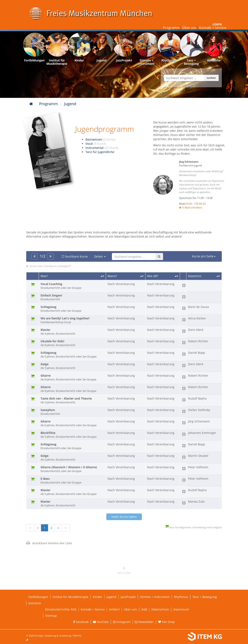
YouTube (101, 622)
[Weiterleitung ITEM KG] (178, 637)
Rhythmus (181, 597)
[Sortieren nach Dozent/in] (218, 276)
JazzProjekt (128, 597)
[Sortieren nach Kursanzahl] (176, 276)
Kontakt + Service (213, 28)
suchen (211, 78)
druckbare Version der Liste (49, 543)
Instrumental (102, 148)
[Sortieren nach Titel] (102, 276)
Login (217, 24)
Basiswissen (100, 139)
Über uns (190, 28)
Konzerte (35, 603)
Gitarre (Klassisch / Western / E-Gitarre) (72, 469)
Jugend (70, 104)
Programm (171, 28)
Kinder (97, 597)
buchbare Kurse (74, 256)
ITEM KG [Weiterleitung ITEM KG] (77, 636)
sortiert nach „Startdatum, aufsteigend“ (50, 266)
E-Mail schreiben (192, 207)
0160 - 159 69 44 (196, 204)
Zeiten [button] (100, 256)
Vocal (96, 144)
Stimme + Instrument (155, 597)
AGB (144, 609)
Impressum (181, 609)
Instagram (122, 622)
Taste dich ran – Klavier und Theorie (72, 400)
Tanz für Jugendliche (100, 152)
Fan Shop (166, 622)
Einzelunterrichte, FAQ (61, 609)
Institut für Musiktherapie (70, 597)
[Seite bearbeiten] (29, 640)
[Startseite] (31, 104)
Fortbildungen (38, 597)
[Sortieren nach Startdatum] (142, 276)
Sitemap (51, 616)
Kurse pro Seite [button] (204, 256)
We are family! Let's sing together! (72, 320)
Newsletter (144, 622)
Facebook (81, 622)
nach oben (124, 570)
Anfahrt (114, 609)
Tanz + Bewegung (205, 597)
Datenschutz (160, 609)
